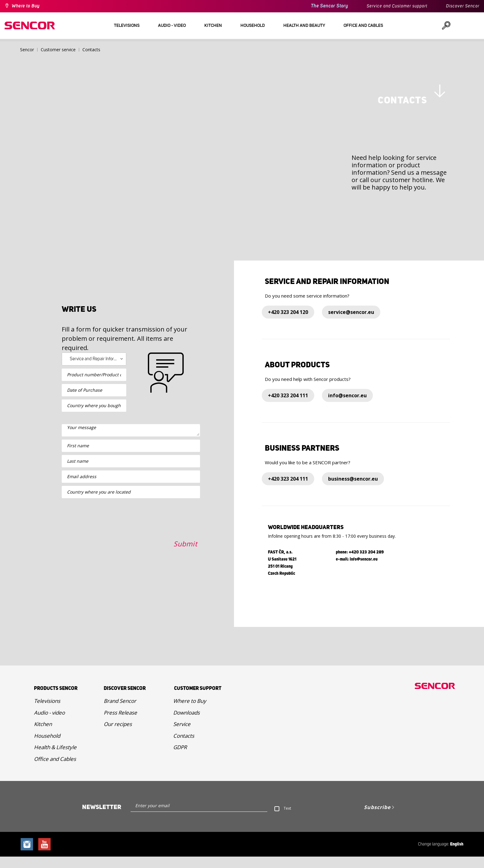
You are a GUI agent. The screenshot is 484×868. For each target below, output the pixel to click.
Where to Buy (26, 6)
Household (47, 747)
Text (287, 820)
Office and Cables (55, 770)
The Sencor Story (330, 6)
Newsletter (102, 819)
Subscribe (377, 819)
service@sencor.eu (351, 323)
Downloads (186, 724)
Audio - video (49, 724)
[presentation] (109, 584)
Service (182, 735)
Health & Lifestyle (55, 759)
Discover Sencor (463, 6)
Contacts (184, 747)
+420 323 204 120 (288, 323)
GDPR (180, 759)
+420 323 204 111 (288, 407)
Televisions (47, 712)
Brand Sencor (120, 712)
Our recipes (118, 735)
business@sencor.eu (353, 490)
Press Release (120, 724)
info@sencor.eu (347, 407)
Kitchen (43, 735)
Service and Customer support (397, 6)
